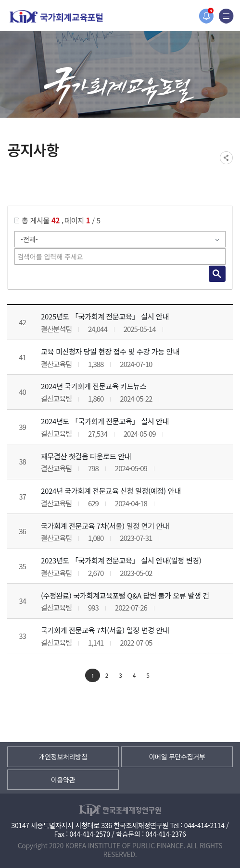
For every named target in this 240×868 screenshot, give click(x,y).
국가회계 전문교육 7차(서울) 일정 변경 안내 (105, 630)
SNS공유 (226, 158)
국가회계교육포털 (56, 17)
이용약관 (63, 780)
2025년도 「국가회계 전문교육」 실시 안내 (105, 316)
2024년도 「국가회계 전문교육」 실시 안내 (105, 421)
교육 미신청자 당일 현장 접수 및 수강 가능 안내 (110, 351)
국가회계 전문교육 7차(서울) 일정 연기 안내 (105, 526)
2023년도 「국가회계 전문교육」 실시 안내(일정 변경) (121, 560)
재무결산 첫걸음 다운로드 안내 (86, 456)
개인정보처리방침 (63, 757)
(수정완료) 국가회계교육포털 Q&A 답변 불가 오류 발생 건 (125, 595)
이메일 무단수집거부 (177, 757)
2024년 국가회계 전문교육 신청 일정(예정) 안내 (111, 491)
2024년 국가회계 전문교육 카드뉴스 (94, 386)
